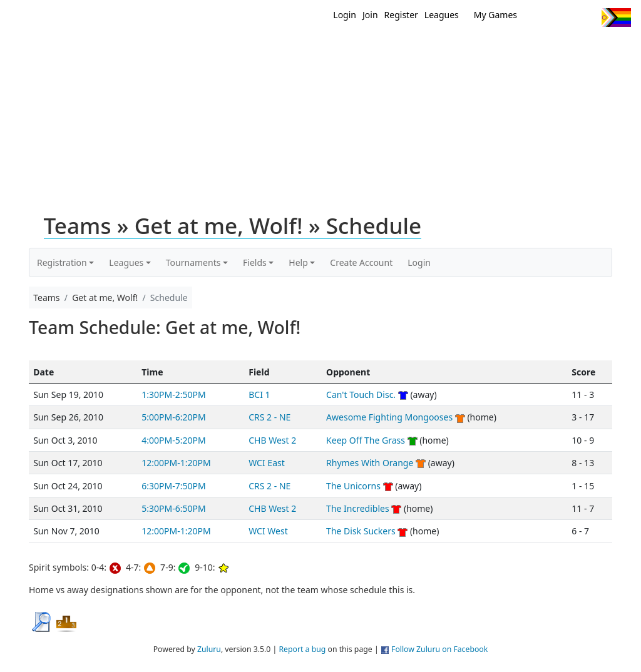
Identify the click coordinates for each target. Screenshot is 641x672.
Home (309, 49)
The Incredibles (358, 508)
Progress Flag (616, 18)
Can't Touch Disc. (361, 395)
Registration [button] (62, 262)
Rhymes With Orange (370, 463)
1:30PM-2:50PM (173, 395)
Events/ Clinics (459, 49)
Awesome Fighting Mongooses (389, 417)
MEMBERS (391, 49)
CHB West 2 (272, 440)
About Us (612, 49)
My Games (495, 15)
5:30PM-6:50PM (173, 508)
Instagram (587, 18)
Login (345, 15)
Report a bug (302, 649)
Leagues (442, 15)
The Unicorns (353, 486)
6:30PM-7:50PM (173, 486)
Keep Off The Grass (366, 440)
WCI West (268, 531)
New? (346, 49)
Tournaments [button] (193, 262)
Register (401, 15)
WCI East (267, 463)
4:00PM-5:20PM (173, 440)
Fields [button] (255, 262)
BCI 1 (259, 395)
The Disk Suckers (361, 531)
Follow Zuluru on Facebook (439, 649)
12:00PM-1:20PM (176, 463)
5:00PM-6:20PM (173, 417)
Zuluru (209, 649)
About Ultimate (541, 49)
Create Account (361, 262)
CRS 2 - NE (269, 417)
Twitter (541, 18)
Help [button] (298, 262)
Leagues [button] (126, 262)
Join (370, 15)
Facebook (564, 18)
